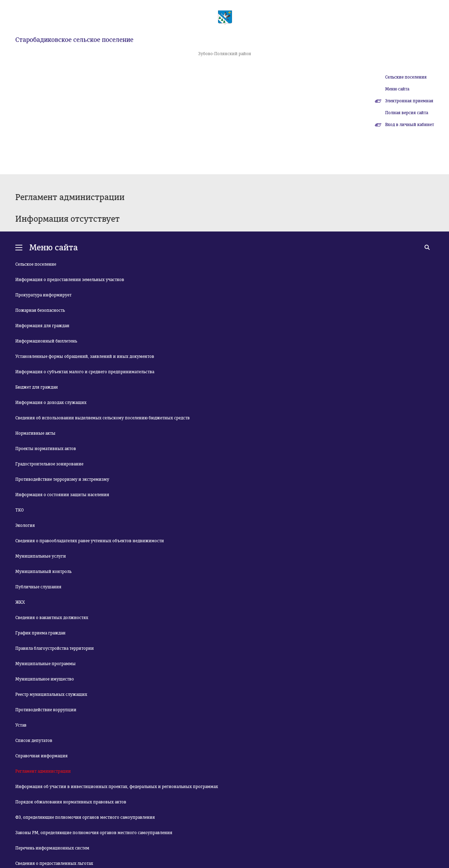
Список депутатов (34, 741)
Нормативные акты (35, 433)
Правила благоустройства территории (55, 648)
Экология (25, 525)
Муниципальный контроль (43, 572)
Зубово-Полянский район (225, 54)
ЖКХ (20, 602)
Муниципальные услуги (41, 556)
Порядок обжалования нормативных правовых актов (71, 802)
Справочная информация (42, 756)
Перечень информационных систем (52, 848)
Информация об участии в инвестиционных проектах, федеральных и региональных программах (117, 787)
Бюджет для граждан (37, 387)
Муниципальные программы (46, 664)
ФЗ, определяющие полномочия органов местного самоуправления (85, 817)
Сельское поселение (36, 264)
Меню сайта (397, 89)
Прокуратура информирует (43, 295)
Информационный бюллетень (46, 341)
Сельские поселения (406, 77)
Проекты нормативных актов (46, 449)
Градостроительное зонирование (49, 464)
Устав (21, 725)
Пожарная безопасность (40, 310)
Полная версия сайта (407, 113)
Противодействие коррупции (46, 710)
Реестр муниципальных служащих (51, 694)
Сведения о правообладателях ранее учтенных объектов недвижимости (90, 541)
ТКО (20, 510)
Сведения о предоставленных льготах (54, 863)
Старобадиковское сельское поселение (74, 40)
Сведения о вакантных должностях (52, 618)
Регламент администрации (43, 771)
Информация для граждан (42, 326)
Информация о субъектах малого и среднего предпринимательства (85, 372)
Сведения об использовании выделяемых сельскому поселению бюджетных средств (103, 418)
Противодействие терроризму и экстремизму (62, 479)
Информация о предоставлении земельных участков (70, 280)
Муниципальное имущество (45, 679)
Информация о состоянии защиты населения (62, 495)
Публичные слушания (38, 587)
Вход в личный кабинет (410, 125)
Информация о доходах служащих (51, 403)
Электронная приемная (409, 101)
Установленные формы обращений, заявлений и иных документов (85, 356)
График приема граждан (40, 633)
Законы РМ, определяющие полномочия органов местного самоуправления (94, 833)
